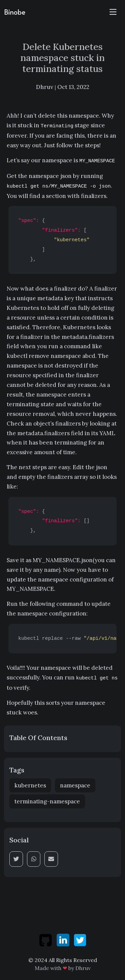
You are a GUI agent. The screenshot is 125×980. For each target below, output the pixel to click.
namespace (75, 785)
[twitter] (80, 939)
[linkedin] (64, 939)
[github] (46, 939)
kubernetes (30, 785)
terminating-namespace (47, 801)
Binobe (15, 12)
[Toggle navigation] (113, 12)
